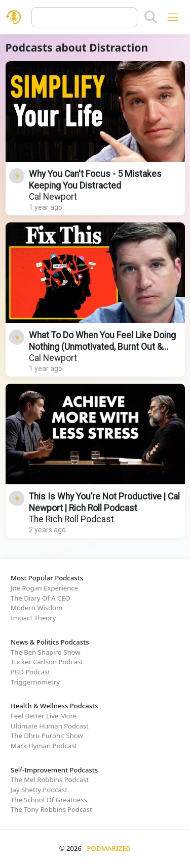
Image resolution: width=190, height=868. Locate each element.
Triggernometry (35, 682)
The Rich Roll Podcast (71, 519)
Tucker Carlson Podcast (47, 662)
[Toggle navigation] (173, 17)
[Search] (151, 17)
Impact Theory (33, 618)
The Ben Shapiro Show (45, 652)
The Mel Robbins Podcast (50, 780)
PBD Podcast (30, 672)
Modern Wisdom (36, 608)
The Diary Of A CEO (41, 598)
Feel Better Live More (44, 716)
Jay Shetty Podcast (39, 790)
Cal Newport (53, 197)
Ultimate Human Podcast (50, 726)
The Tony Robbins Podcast (51, 809)
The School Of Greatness (49, 800)
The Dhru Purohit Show (47, 736)
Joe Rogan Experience (44, 588)
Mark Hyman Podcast (44, 746)
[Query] (84, 17)
